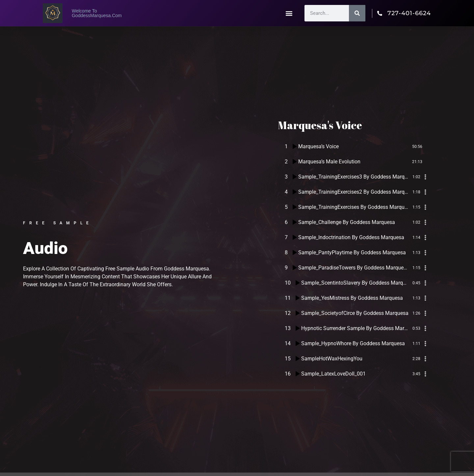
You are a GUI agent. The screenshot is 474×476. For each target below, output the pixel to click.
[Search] (357, 13)
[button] (289, 13)
